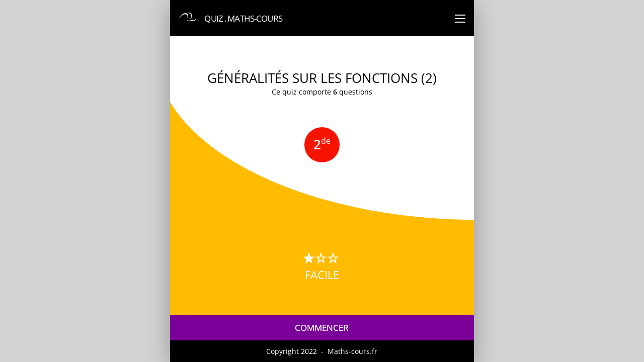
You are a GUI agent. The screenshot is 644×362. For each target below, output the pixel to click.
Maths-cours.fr (352, 351)
